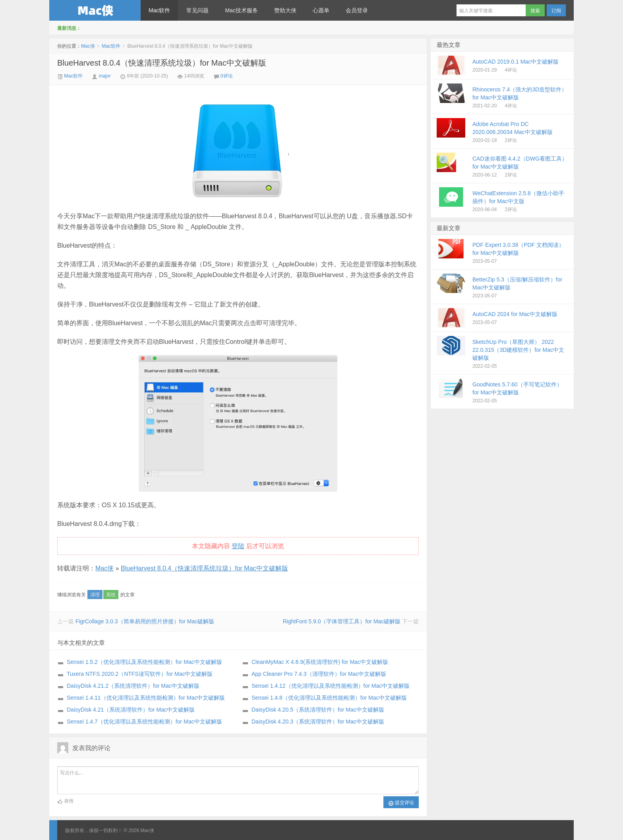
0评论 (227, 76)
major (105, 76)
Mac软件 (159, 10)
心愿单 (321, 10)
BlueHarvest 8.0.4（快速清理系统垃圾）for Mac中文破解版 (162, 63)
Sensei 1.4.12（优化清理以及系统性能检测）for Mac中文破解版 (331, 686)
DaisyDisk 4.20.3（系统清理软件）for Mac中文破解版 (318, 722)
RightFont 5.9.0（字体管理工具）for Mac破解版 (342, 621)
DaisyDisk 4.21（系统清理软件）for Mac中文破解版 (131, 710)
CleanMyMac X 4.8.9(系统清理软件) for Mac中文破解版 (320, 662)
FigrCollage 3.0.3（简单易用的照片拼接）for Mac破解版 (145, 621)
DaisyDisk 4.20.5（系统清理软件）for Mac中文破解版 (318, 710)
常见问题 (197, 10)
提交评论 (401, 803)
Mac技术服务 (241, 10)
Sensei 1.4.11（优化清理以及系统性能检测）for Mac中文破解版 (146, 698)
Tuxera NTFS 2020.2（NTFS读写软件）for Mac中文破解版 (140, 674)
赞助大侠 (285, 10)
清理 (95, 595)
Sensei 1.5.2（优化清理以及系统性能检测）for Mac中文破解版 (144, 662)
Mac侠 (95, 10)
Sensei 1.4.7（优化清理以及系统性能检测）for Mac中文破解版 (144, 722)
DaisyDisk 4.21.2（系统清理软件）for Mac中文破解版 (133, 686)
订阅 (556, 11)
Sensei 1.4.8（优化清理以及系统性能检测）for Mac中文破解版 (329, 698)
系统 (111, 595)
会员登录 (357, 10)
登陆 (238, 546)
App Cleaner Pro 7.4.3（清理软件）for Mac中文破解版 (319, 674)
